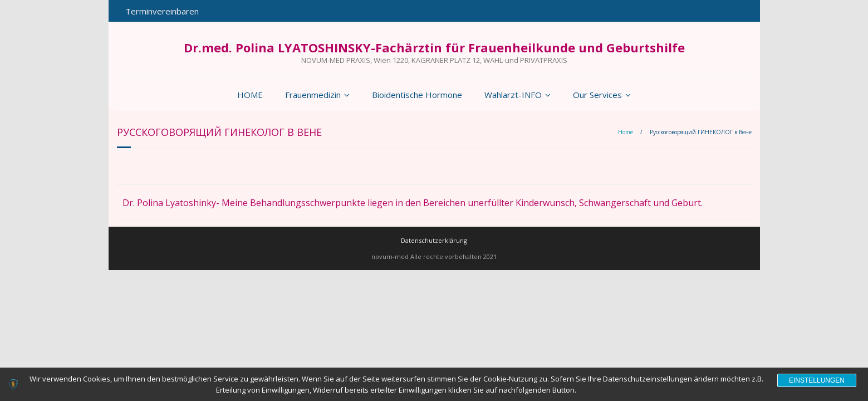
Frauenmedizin (313, 95)
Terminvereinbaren (162, 11)
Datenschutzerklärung (434, 240)
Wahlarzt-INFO (513, 95)
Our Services (597, 95)
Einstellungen (817, 380)
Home (626, 132)
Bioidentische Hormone (417, 95)
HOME (250, 95)
